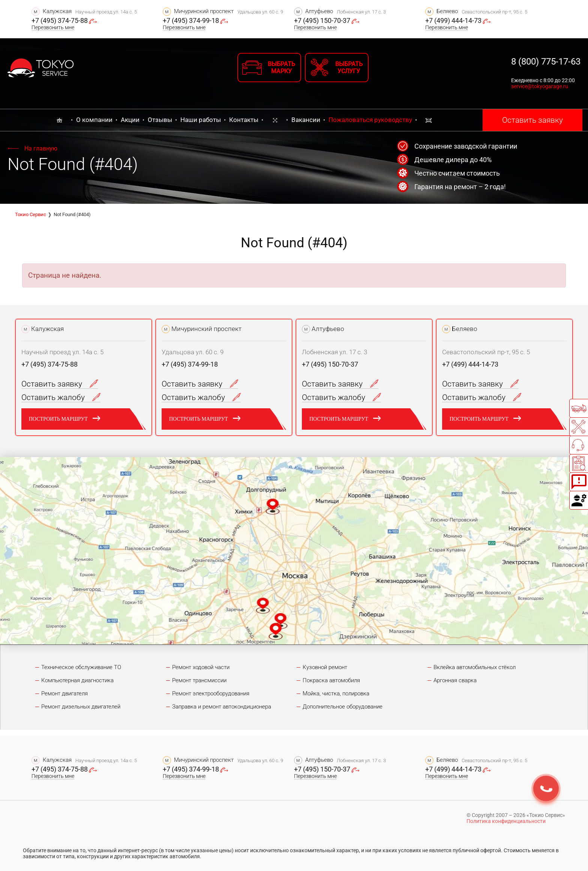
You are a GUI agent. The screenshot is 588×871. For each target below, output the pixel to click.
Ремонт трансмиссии (199, 680)
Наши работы (201, 120)
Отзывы (160, 120)
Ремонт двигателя (64, 693)
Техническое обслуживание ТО (81, 667)
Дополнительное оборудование (343, 707)
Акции (130, 120)
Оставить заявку (532, 120)
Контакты (244, 120)
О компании (94, 120)
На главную (41, 148)
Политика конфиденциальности (506, 821)
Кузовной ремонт (325, 667)
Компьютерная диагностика (77, 680)
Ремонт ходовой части (201, 667)
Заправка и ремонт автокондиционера (222, 707)
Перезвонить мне (53, 27)
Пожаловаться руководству (370, 120)
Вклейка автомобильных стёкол (475, 667)
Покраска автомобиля (331, 680)
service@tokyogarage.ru (540, 86)
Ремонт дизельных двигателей (81, 707)
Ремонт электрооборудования (211, 693)
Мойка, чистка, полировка (336, 693)
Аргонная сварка (455, 680)
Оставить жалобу (61, 397)
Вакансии (306, 120)
